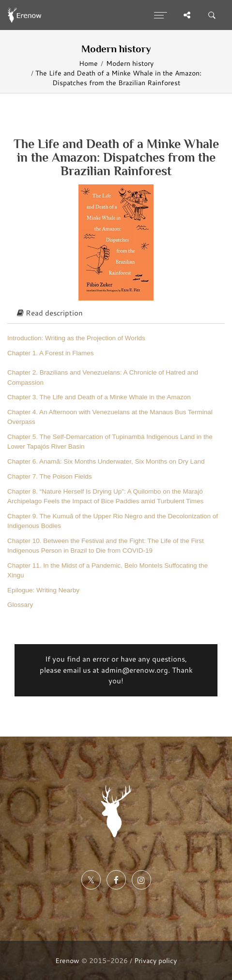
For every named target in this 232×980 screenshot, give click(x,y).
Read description (50, 313)
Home (88, 63)
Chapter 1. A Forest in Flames (51, 353)
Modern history (130, 63)
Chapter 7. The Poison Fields (50, 476)
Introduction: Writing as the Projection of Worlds (76, 338)
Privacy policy (155, 960)
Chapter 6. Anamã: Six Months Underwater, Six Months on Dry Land (106, 461)
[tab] (116, 314)
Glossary (20, 605)
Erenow (67, 960)
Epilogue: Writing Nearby (43, 590)
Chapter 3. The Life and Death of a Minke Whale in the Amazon (99, 397)
